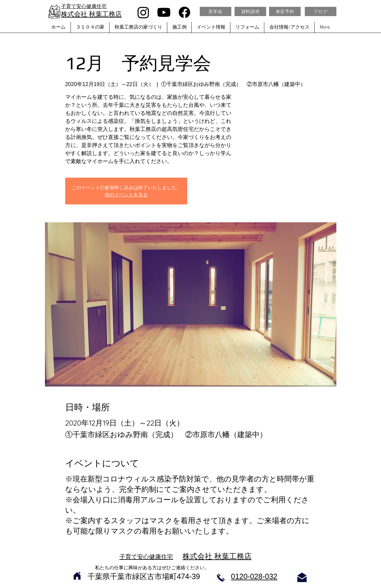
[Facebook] (184, 12)
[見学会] (216, 11)
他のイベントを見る (126, 195)
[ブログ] (321, 11)
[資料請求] (250, 11)
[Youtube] (164, 12)
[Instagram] (143, 12)
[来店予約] (285, 11)
